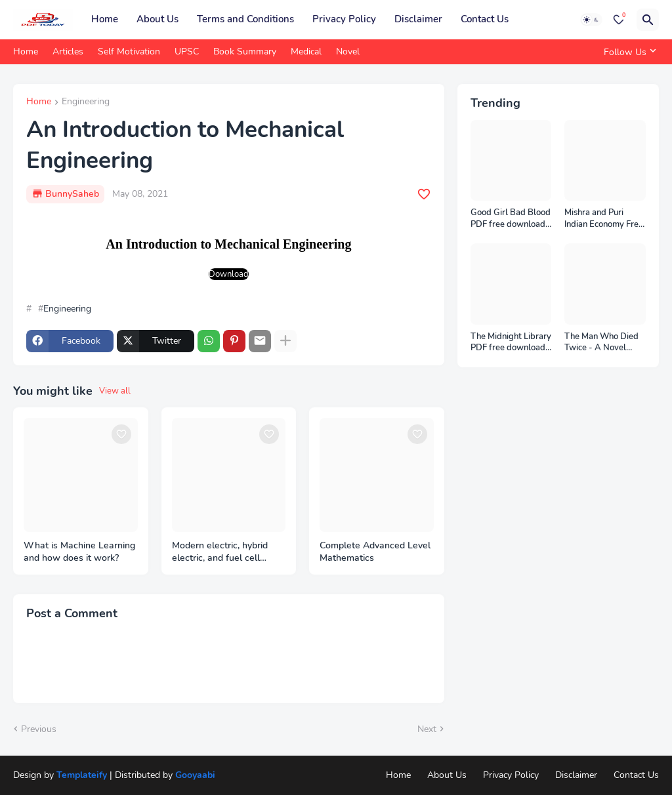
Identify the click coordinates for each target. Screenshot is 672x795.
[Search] (648, 20)
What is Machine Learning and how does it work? (79, 552)
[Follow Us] (628, 52)
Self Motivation (129, 51)
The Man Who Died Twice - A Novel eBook (601, 343)
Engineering (86, 102)
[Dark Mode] (591, 20)
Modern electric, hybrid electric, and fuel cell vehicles (220, 552)
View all (115, 391)
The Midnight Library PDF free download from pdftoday (511, 343)
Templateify (82, 775)
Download (229, 274)
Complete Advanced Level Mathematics (375, 552)
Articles (68, 51)
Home (105, 19)
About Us (157, 19)
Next (427, 729)
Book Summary (245, 51)
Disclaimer (418, 19)
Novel (348, 51)
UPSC (187, 51)
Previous (39, 729)
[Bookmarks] (619, 20)
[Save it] (424, 194)
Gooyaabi (195, 775)
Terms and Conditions (245, 19)
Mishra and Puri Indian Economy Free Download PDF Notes (604, 219)
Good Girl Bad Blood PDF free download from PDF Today (511, 219)
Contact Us (485, 19)
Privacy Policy (344, 19)
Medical (306, 51)
